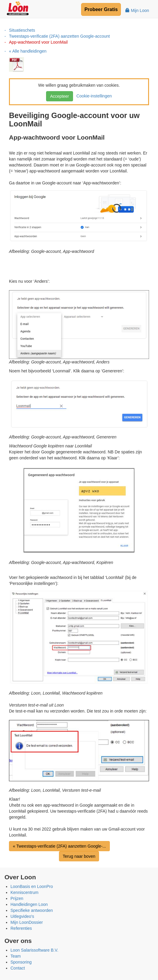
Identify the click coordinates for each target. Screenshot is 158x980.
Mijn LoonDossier (27, 922)
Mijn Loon (137, 10)
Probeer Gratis (101, 9)
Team (16, 956)
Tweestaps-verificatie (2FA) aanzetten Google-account (59, 36)
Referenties (21, 928)
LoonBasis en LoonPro (32, 886)
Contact (18, 968)
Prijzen (17, 898)
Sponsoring (21, 962)
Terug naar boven (79, 856)
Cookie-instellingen (93, 96)
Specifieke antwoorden (32, 910)
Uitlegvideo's (22, 916)
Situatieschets (22, 30)
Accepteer (59, 96)
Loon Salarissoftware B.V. (34, 950)
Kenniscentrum (24, 892)
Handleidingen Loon (29, 904)
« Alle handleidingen (28, 51)
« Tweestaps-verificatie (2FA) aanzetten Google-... (59, 846)
